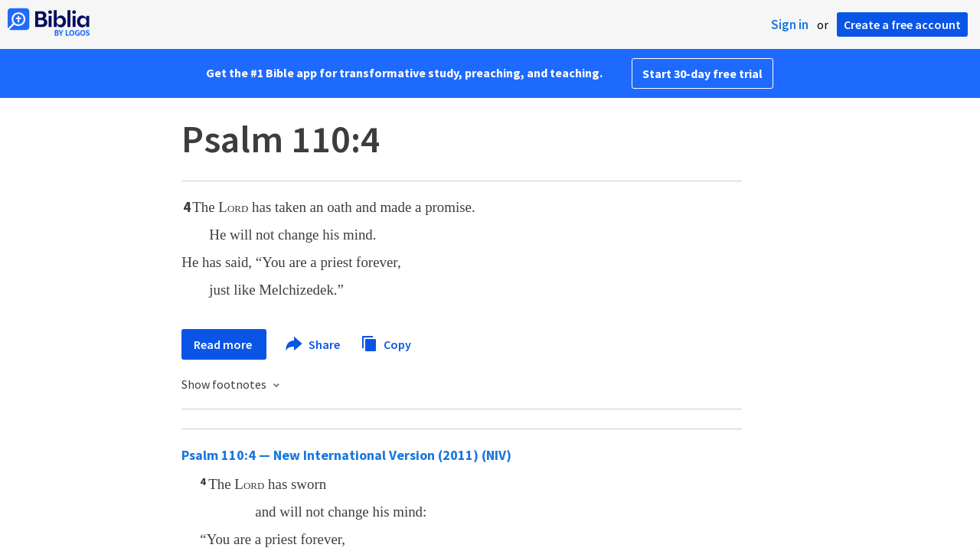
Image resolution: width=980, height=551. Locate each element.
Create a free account (902, 24)
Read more (224, 344)
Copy (386, 342)
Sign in (790, 24)
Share (314, 344)
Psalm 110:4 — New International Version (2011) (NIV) (346, 455)
